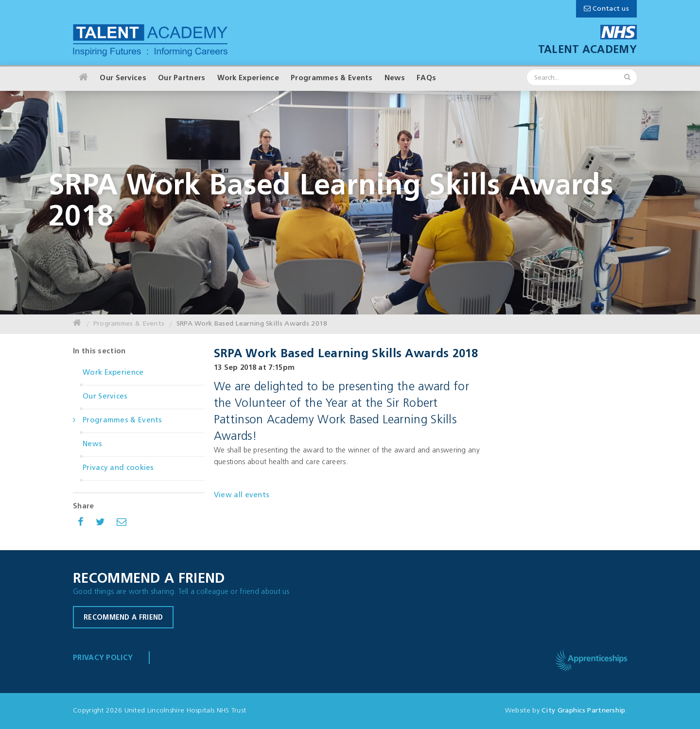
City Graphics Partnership (584, 711)
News (395, 78)
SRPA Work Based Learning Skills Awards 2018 (252, 324)
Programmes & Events (332, 78)
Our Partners (182, 78)
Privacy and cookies (118, 468)
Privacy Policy (103, 658)
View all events (242, 495)
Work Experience (248, 78)
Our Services (123, 78)
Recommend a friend (123, 618)
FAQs (426, 78)
